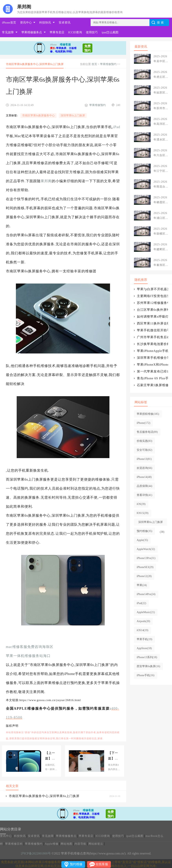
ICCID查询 (75, 32)
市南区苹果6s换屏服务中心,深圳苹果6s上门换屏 (44, 796)
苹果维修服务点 (32, 32)
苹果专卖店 (57, 32)
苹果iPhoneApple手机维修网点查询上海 (152, 351)
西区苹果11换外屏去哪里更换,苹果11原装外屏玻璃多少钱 (152, 323)
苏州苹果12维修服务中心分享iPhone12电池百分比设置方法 (152, 303)
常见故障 (8, 32)
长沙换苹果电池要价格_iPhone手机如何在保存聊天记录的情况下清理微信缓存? (152, 344)
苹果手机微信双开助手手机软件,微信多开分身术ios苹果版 (152, 330)
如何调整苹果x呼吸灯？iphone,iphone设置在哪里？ (152, 317)
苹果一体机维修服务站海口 (28, 656)
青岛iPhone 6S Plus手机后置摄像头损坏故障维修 (152, 378)
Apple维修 (52, 844)
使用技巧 (92, 32)
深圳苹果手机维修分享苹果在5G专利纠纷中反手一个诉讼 (152, 358)
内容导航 (80, 844)
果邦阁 (46, 181)
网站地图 (66, 844)
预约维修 (76, 864)
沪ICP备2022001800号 (36, 853)
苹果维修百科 (14, 844)
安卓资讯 (65, 23)
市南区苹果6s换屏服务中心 (38, 116)
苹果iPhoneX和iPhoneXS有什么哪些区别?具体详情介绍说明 (152, 365)
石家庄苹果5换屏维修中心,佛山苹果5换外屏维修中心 (152, 385)
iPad (117, 127)
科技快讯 (45, 23)
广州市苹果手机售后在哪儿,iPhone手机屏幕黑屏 (152, 337)
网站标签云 (96, 844)
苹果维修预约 (108, 64)
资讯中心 (26, 23)
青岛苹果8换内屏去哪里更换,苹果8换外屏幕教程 (114, 756)
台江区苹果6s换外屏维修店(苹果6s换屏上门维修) (152, 310)
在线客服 (102, 864)
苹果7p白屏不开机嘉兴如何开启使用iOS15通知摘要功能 (152, 289)
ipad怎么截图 (110, 32)
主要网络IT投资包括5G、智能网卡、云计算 (152, 296)
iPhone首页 (9, 23)
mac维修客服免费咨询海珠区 (30, 647)
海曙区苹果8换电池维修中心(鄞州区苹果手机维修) (51, 756)
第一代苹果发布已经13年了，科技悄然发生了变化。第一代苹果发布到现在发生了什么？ (152, 371)
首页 (94, 64)
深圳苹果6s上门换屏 (73, 116)
